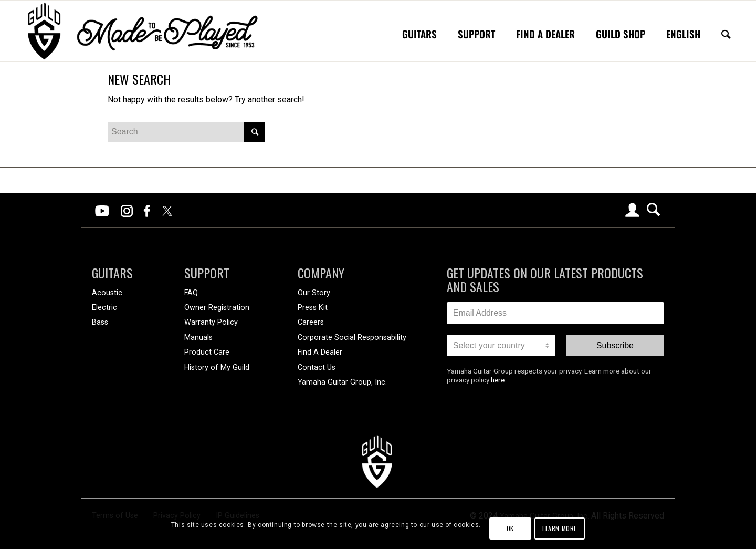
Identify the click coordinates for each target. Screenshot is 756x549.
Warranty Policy (211, 322)
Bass (100, 322)
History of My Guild (217, 367)
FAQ (191, 293)
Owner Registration (217, 308)
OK (510, 528)
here (498, 380)
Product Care (207, 352)
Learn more (560, 528)
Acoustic (107, 293)
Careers (311, 322)
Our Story (314, 293)
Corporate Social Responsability (352, 338)
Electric (104, 308)
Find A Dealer (320, 352)
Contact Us (317, 367)
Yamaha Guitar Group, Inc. (342, 382)
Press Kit (313, 308)
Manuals (198, 338)
